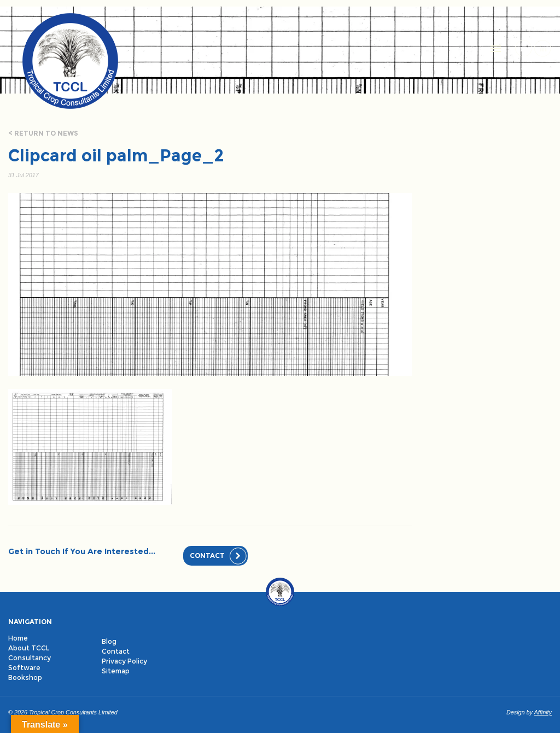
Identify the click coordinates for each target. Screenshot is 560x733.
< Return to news (43, 133)
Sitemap (116, 671)
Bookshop (25, 677)
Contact (207, 555)
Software (24, 668)
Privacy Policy (124, 661)
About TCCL (29, 648)
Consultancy (30, 658)
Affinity (543, 712)
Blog (109, 641)
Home (18, 638)
